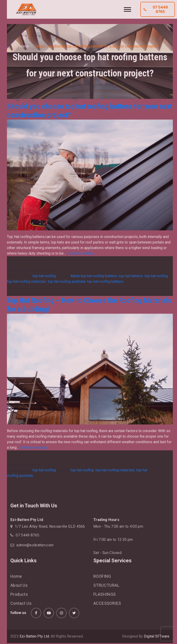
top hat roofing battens (105, 281)
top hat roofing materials (27, 281)
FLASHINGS (105, 594)
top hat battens (131, 276)
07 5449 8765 (156, 9)
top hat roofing (45, 276)
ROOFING (102, 576)
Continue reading (80, 253)
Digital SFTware (157, 636)
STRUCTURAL (106, 585)
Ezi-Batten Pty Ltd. (35, 636)
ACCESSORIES (107, 603)
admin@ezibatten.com (35, 545)
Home (24, 46)
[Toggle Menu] (127, 9)
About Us (19, 585)
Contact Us (21, 603)
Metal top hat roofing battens (94, 276)
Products (19, 594)
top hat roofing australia (67, 281)
